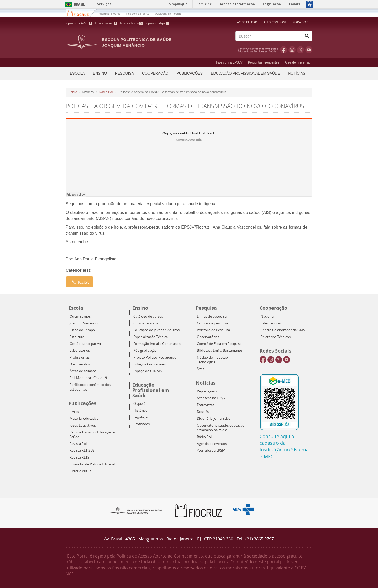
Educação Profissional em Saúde (245, 73)
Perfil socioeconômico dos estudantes (90, 387)
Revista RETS (79, 457)
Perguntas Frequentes (264, 62)
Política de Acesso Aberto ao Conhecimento (160, 556)
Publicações (190, 73)
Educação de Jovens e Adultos (156, 330)
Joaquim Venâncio (84, 323)
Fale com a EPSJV (229, 62)
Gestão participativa (85, 344)
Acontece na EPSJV (211, 398)
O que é (139, 404)
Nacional (267, 316)
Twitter (300, 50)
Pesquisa (125, 73)
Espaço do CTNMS (148, 371)
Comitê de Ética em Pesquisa (219, 344)
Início (73, 92)
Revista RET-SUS (82, 451)
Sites (201, 369)
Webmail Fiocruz (110, 14)
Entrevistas (206, 405)
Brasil (74, 4)
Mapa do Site (303, 22)
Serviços (104, 4)
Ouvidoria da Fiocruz (168, 14)
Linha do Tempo (82, 330)
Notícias (297, 73)
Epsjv (136, 510)
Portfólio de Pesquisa (213, 330)
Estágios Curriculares (149, 364)
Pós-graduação (145, 351)
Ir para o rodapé (157, 23)
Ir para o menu (106, 23)
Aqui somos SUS (245, 510)
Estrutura (77, 337)
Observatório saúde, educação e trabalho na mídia (221, 428)
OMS (259, 50)
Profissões (141, 424)
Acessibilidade (248, 22)
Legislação (141, 417)
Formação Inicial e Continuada (157, 344)
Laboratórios (80, 351)
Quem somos (80, 316)
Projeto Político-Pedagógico (155, 357)
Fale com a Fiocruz (138, 14)
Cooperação (155, 73)
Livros (74, 412)
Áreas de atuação (83, 371)
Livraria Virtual (81, 471)
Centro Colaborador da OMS (283, 330)
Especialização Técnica (151, 337)
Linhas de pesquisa (212, 316)
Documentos (80, 364)
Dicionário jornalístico (214, 419)
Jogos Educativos (83, 425)
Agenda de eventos (212, 444)
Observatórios (208, 337)
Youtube (309, 50)
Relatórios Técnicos (276, 337)
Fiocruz (81, 13)
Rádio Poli (106, 92)
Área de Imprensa (297, 62)
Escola (77, 73)
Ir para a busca (131, 23)
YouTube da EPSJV (211, 451)
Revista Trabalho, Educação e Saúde (92, 435)
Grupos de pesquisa (212, 323)
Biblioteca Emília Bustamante (219, 351)
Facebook (284, 50)
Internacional (271, 323)
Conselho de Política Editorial (92, 464)
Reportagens (207, 391)
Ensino (100, 73)
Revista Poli (78, 444)
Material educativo (84, 419)
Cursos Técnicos (146, 323)
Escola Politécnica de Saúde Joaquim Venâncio (137, 42)
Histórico (140, 410)
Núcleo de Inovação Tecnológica (212, 360)
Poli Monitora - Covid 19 (88, 378)
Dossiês (203, 412)
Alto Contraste (276, 22)
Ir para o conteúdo (79, 23)
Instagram (292, 50)
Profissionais (80, 357)
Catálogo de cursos (148, 316)
